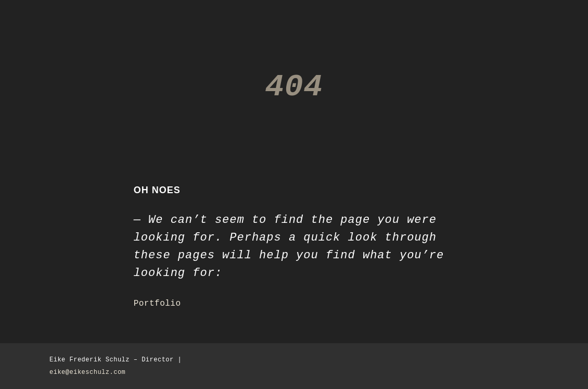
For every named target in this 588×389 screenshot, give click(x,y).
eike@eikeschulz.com (87, 372)
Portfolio (157, 304)
